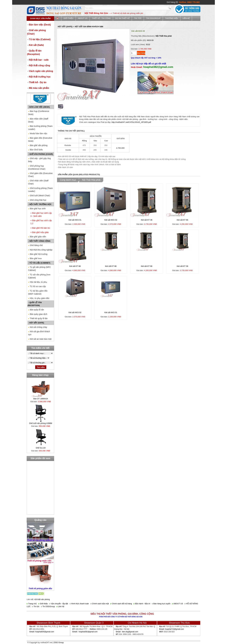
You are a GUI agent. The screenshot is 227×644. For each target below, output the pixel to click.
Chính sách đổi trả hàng (121, 604)
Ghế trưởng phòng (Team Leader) (40, 190)
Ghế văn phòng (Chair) (36, 32)
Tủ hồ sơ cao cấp (37, 286)
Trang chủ (32, 604)
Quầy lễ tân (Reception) (34, 52)
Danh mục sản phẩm (40, 18)
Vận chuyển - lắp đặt (59, 604)
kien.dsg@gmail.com (130, 632)
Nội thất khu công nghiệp (40, 250)
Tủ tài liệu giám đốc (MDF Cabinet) (38, 292)
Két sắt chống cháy (38, 327)
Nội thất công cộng (39, 65)
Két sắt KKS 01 (75, 220)
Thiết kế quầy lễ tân (38, 318)
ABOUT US (83, 18)
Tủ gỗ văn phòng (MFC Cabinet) (39, 269)
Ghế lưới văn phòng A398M (41, 423)
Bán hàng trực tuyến (161, 604)
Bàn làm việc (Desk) (39, 25)
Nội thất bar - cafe (38, 60)
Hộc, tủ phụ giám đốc (39, 298)
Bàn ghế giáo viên (37, 237)
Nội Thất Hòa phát (164, 36)
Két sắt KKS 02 (111, 220)
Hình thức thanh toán (79, 604)
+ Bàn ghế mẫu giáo (40, 232)
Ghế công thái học (37, 200)
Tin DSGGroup (153, 18)
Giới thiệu (68, 18)
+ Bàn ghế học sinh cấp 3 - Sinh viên (41, 215)
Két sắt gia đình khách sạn (39, 333)
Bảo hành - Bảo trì (142, 604)
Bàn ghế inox (35, 258)
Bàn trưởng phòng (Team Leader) (40, 128)
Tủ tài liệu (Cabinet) (39, 39)
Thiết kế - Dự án (37, 82)
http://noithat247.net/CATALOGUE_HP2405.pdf (131, 122)
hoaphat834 (40, 632)
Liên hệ (186, 18)
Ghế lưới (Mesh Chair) (39, 196)
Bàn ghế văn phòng (38, 145)
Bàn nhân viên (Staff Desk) (38, 120)
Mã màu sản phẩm (38, 88)
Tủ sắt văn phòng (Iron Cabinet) (39, 276)
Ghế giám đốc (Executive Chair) (40, 175)
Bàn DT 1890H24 (41, 399)
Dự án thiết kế (122, 18)
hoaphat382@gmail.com (88, 632)
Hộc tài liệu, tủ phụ (38, 282)
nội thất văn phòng (42, 599)
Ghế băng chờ (35, 245)
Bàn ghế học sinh (37, 209)
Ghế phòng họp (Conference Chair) (37, 167)
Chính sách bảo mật (100, 604)
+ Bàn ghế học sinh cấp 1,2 (41, 222)
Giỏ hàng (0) (172, 2)
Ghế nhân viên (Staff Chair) (38, 182)
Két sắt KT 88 (75, 266)
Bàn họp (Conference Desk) (39, 113)
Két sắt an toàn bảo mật (40, 339)
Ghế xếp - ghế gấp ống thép (39, 160)
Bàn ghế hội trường (38, 254)
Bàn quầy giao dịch (38, 314)
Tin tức (138, 18)
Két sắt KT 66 (182, 220)
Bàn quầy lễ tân (36, 310)
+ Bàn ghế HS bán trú (40, 228)
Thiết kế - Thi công (101, 18)
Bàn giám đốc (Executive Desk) (40, 139)
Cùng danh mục (68, 180)
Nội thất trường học (39, 77)
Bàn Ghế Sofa (35, 150)
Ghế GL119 (41, 448)
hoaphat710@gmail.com (174, 629)
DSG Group (59, 642)
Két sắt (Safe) (35, 45)
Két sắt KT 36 (147, 220)
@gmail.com (49, 632)
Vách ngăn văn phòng (40, 71)
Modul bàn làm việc (38, 133)
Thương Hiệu (172, 18)
